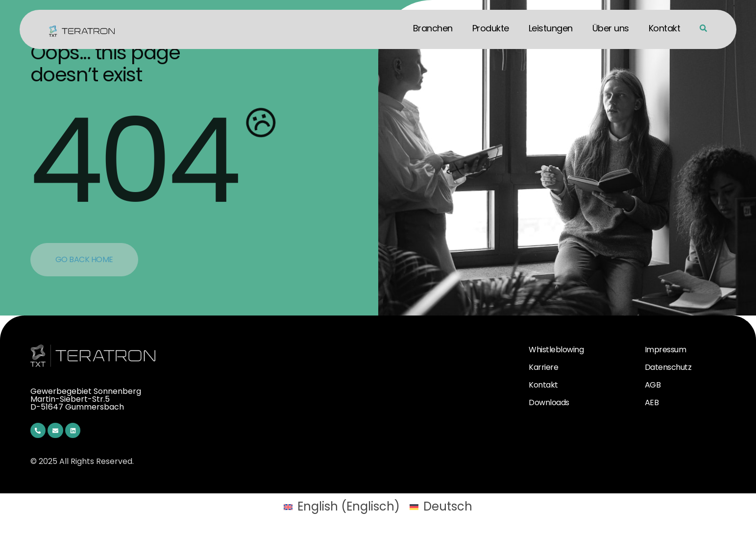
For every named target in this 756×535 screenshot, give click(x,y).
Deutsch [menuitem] (448, 506)
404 (133, 161)
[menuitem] (342, 507)
